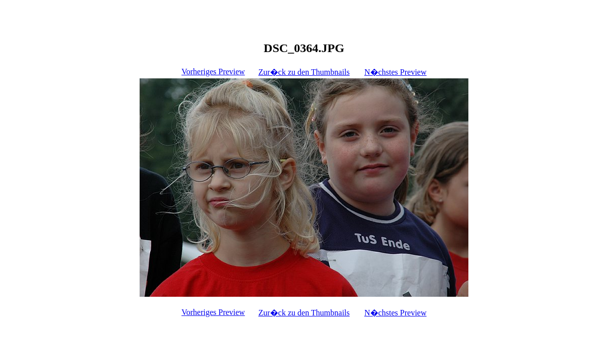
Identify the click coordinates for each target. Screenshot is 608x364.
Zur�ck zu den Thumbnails (304, 72)
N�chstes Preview (395, 72)
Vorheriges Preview (213, 72)
